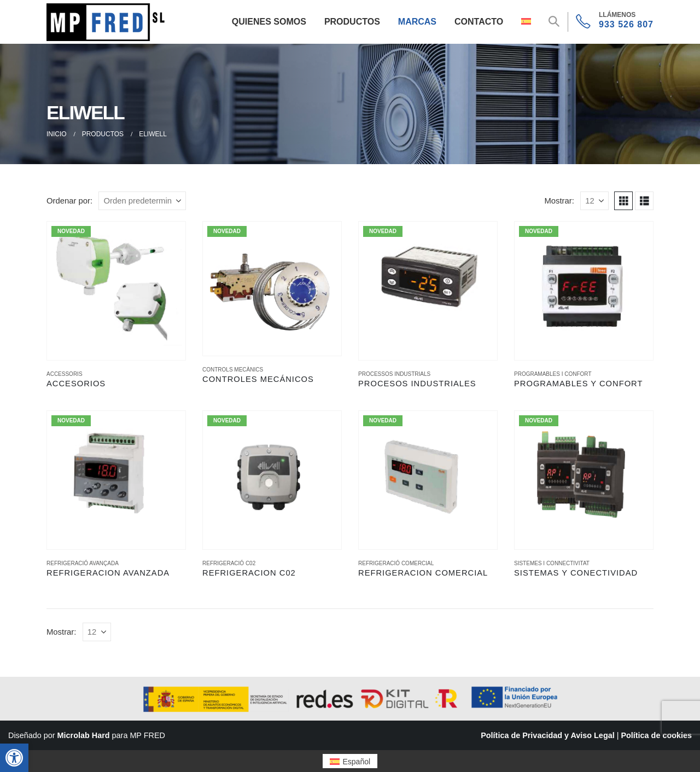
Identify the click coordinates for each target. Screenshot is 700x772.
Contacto (479, 22)
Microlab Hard (84, 735)
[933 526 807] (615, 22)
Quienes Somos (269, 22)
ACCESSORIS (65, 374)
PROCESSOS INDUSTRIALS (394, 374)
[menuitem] (350, 761)
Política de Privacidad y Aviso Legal (547, 735)
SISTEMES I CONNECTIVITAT (552, 563)
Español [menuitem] (357, 762)
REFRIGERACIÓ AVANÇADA (83, 563)
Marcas (417, 22)
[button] (14, 758)
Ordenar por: (69, 201)
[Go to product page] (116, 291)
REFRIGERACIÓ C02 (229, 563)
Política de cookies (656, 735)
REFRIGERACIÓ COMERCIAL (396, 563)
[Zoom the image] (108, 10)
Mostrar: (559, 201)
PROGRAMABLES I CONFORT (553, 374)
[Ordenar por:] (142, 201)
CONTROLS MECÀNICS (233, 370)
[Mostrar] (594, 201)
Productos (352, 22)
